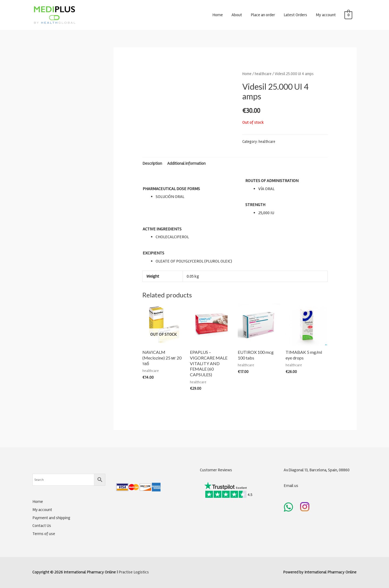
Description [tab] (152, 163)
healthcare (263, 74)
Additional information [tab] (186, 163)
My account (326, 15)
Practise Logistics (134, 572)
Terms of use (44, 534)
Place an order (263, 15)
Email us (291, 486)
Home (218, 15)
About (237, 15)
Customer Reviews (216, 470)
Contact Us (42, 526)
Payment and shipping (52, 518)
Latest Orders (295, 15)
